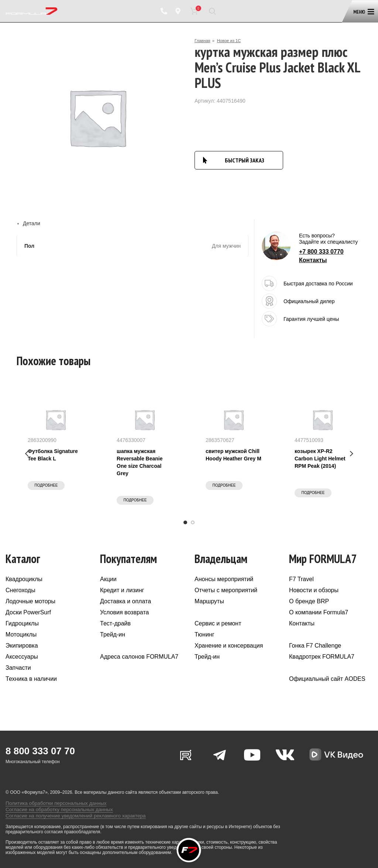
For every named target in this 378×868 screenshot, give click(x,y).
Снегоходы (20, 590)
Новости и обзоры (314, 590)
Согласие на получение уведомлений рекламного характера (68, 809)
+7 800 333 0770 (321, 252)
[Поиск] (212, 11)
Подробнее (46, 485)
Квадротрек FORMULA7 (322, 657)
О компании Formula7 (319, 612)
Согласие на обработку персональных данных (53, 804)
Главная (203, 41)
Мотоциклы (21, 634)
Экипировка (22, 646)
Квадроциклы (24, 579)
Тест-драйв (115, 623)
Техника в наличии (31, 679)
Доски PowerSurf (28, 612)
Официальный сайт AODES (327, 679)
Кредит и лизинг (122, 590)
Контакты (313, 260)
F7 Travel (301, 579)
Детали (32, 223)
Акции (108, 579)
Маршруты (209, 601)
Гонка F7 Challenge (315, 646)
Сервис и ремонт (218, 623)
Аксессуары (22, 657)
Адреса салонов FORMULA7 (139, 657)
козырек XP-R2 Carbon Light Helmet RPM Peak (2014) (320, 459)
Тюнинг (205, 634)
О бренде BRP (309, 601)
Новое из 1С (231, 41)
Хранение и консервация (229, 646)
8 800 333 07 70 (40, 751)
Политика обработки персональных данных (50, 799)
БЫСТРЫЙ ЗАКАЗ (245, 160)
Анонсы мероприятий (224, 579)
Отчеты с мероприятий (226, 590)
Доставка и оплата (126, 601)
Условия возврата (124, 612)
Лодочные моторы (30, 601)
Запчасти (18, 668)
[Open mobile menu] (362, 8)
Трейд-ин (113, 634)
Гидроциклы (22, 623)
